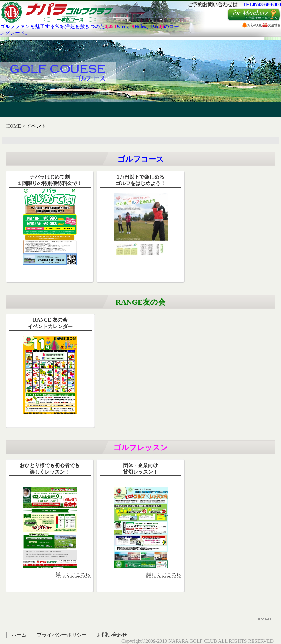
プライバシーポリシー (62, 635)
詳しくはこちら (73, 575)
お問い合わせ (112, 635)
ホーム (19, 635)
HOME (14, 126)
